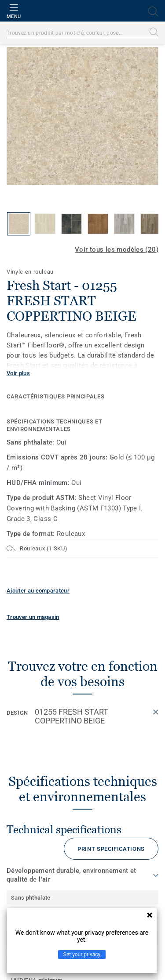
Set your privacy (82, 955)
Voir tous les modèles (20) (117, 250)
